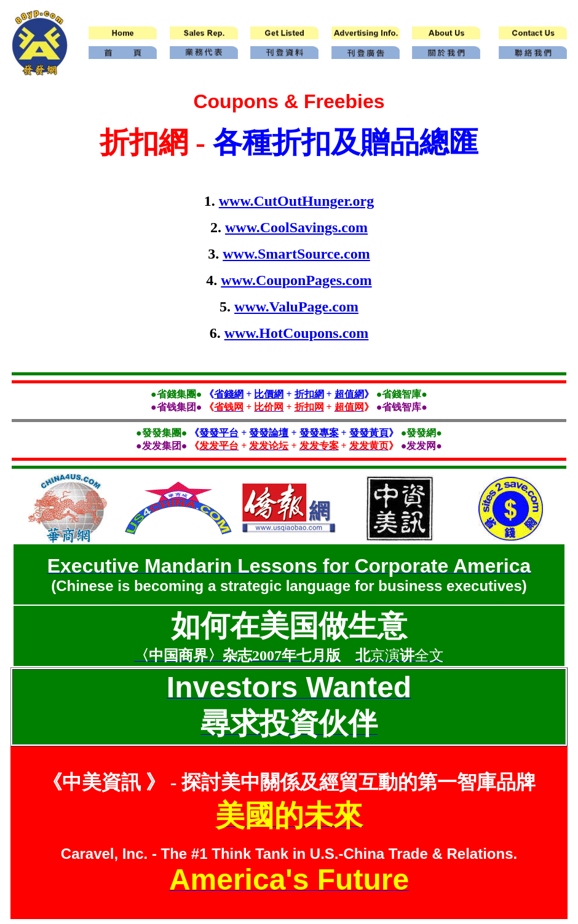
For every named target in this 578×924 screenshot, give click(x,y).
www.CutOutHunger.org (296, 201)
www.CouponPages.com (296, 280)
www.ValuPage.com (296, 307)
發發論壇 (269, 433)
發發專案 (319, 433)
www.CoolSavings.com (296, 227)
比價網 (269, 394)
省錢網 (229, 394)
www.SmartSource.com (296, 254)
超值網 (349, 394)
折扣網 (309, 394)
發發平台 (219, 433)
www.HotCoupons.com (297, 333)
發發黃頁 (369, 433)
